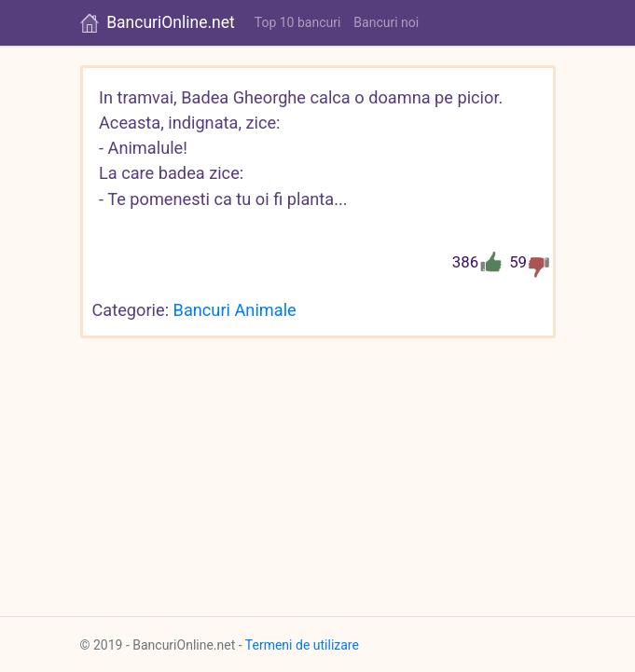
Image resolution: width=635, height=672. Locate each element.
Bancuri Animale (235, 310)
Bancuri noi (386, 22)
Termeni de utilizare (302, 645)
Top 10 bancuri (298, 22)
